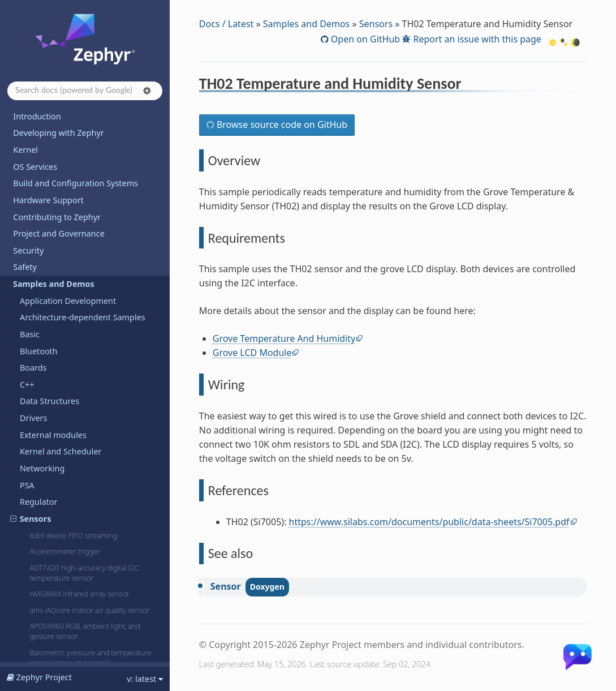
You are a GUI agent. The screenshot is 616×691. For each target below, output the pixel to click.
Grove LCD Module (252, 353)
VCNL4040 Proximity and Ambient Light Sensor (92, 287)
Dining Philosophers (56, 494)
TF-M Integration (52, 444)
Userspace (40, 461)
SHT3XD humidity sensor (69, 117)
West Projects (39, 636)
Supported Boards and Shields (71, 528)
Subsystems (42, 411)
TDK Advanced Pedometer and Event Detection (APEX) (88, 187)
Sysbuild (36, 427)
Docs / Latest (227, 24)
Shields (33, 394)
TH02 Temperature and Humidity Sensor (82, 213)
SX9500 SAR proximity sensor (76, 165)
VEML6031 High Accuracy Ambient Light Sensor (85, 340)
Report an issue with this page (476, 39)
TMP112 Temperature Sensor (76, 267)
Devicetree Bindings (51, 620)
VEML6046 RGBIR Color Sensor (79, 362)
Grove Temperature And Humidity (284, 338)
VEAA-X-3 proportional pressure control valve (92, 314)
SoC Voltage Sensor (61, 149)
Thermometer (51, 234)
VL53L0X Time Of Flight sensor (78, 377)
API (20, 586)
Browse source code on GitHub (281, 125)
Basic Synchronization (58, 477)
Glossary (29, 653)
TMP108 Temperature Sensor (76, 250)
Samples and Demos (306, 24)
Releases (30, 545)
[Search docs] (85, 91)
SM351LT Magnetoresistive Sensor (85, 133)
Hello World (40, 511)
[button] (147, 91)
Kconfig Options (44, 603)
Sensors (376, 24)
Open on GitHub (364, 39)
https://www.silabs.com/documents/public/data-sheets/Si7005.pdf (429, 522)
